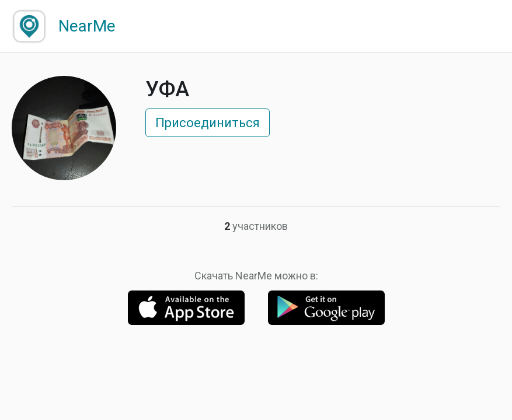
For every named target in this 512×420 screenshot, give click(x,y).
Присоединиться (208, 123)
